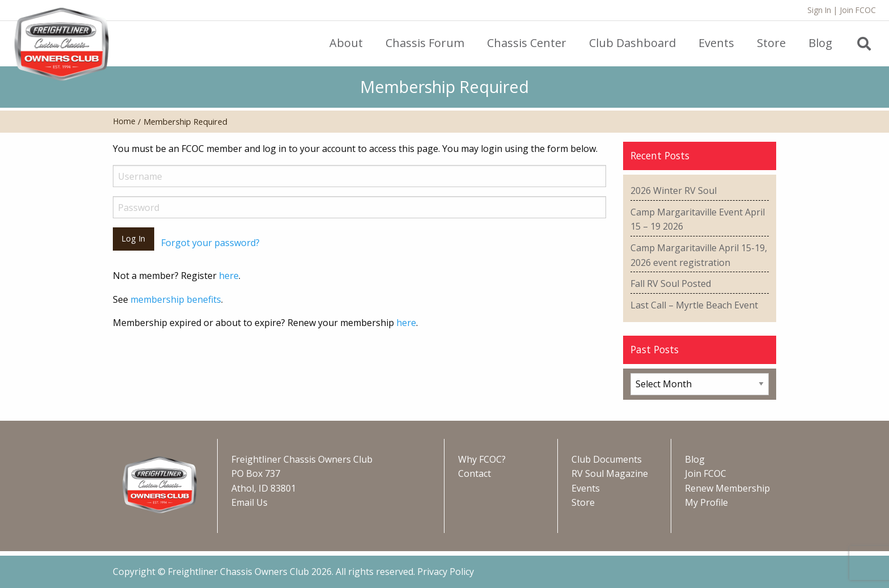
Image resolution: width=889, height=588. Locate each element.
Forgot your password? (210, 243)
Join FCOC (858, 10)
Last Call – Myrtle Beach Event (694, 305)
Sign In (819, 10)
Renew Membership (727, 488)
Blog (695, 459)
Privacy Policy (446, 572)
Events (586, 488)
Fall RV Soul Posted (671, 284)
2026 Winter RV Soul (674, 191)
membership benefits (176, 299)
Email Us (249, 502)
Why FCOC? (482, 459)
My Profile (706, 502)
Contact (475, 473)
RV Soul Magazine (610, 473)
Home (124, 121)
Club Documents (607, 459)
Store (583, 502)
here (229, 276)
